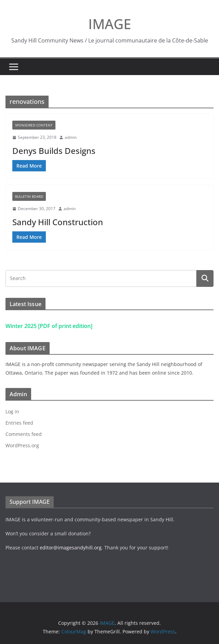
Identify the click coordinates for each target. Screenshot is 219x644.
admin (71, 137)
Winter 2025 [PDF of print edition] (49, 326)
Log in (12, 411)
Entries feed (19, 423)
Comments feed (24, 434)
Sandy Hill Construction (58, 222)
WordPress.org (22, 445)
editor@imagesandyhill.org (71, 548)
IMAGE (110, 24)
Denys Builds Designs (54, 151)
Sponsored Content (34, 125)
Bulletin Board (29, 196)
